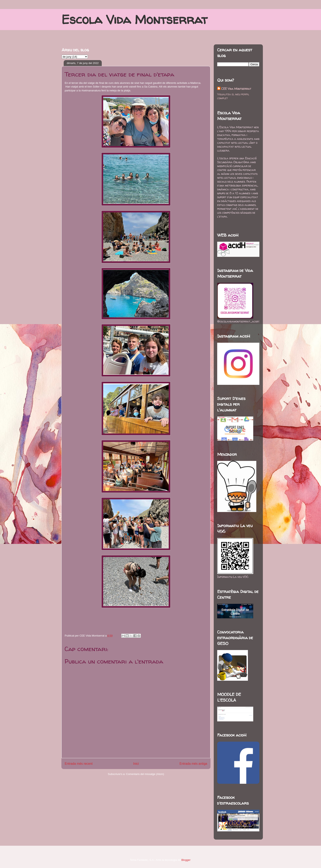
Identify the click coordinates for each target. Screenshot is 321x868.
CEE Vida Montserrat (236, 89)
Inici (136, 764)
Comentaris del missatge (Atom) (145, 774)
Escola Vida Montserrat (134, 19)
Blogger (186, 860)
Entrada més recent (79, 764)
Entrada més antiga (193, 764)
